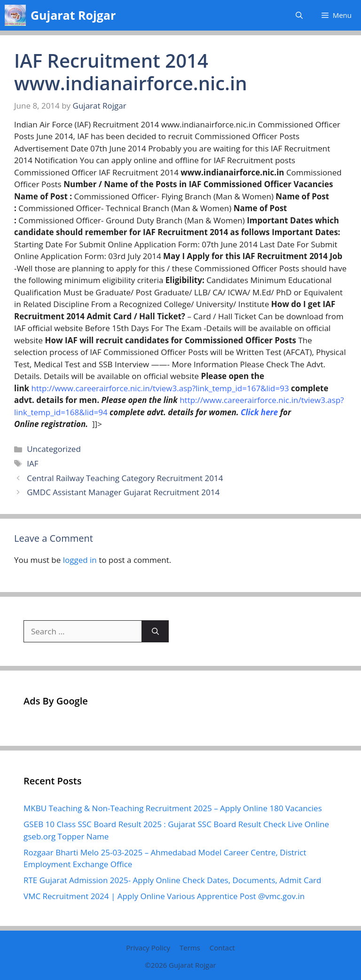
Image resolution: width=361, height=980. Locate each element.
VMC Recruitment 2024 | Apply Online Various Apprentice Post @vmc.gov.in (164, 896)
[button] (299, 15)
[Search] (155, 632)
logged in (80, 560)
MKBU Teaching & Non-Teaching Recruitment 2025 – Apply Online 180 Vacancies (173, 808)
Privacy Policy (148, 948)
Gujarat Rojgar (73, 15)
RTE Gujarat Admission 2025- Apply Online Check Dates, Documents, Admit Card (172, 880)
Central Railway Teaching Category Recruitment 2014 (125, 478)
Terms (190, 948)
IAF (32, 463)
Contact (222, 948)
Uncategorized (54, 449)
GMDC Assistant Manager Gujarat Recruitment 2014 (123, 492)
